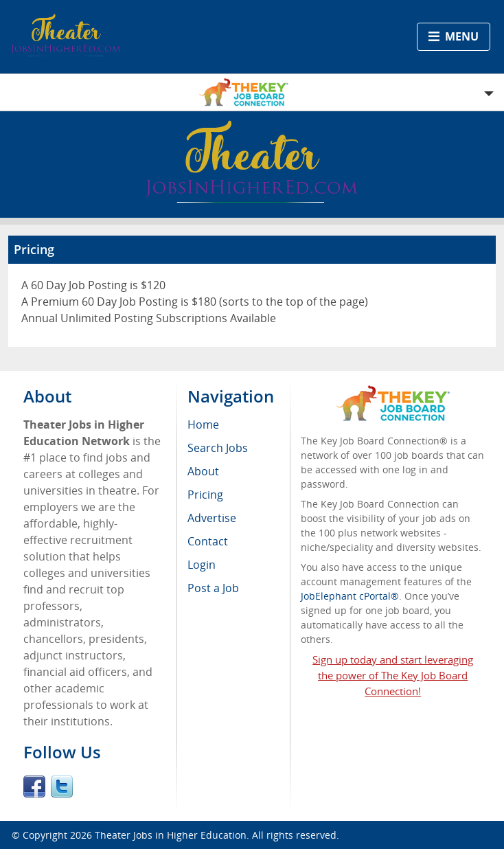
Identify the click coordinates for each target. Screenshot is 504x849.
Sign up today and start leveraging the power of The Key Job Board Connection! (393, 675)
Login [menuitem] (202, 565)
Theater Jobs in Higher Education (171, 835)
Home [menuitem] (203, 424)
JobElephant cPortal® (350, 596)
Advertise (212, 518)
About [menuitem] (203, 471)
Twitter (62, 786)
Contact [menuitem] (208, 541)
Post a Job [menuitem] (213, 588)
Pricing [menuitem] (205, 495)
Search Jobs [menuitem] (218, 448)
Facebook (34, 786)
